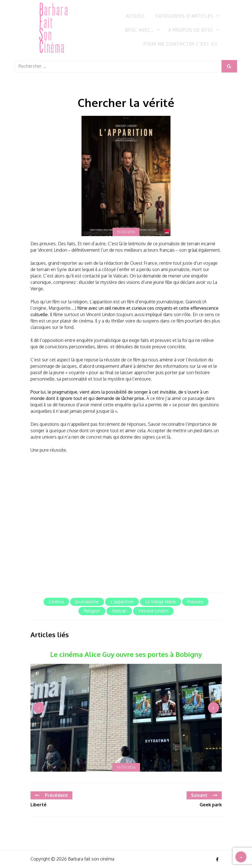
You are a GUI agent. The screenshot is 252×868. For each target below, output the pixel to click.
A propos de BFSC (191, 30)
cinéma (56, 602)
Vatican (119, 611)
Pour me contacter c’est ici (180, 44)
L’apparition (122, 602)
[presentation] (39, 708)
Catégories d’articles (184, 16)
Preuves (195, 602)
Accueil (135, 16)
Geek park (211, 805)
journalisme (87, 602)
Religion (92, 611)
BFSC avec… (140, 30)
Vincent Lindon (153, 611)
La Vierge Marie (161, 602)
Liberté (39, 805)
